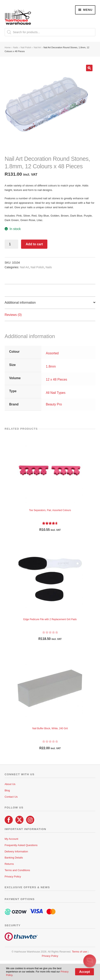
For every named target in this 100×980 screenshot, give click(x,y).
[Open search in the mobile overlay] (50, 32)
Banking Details (14, 858)
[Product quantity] (12, 244)
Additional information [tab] (20, 303)
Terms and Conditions (17, 870)
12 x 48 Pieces (57, 379)
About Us (10, 784)
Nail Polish (26, 47)
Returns (9, 864)
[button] (89, 68)
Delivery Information (16, 851)
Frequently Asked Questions (21, 845)
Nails (16, 47)
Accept (85, 972)
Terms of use (79, 952)
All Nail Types (56, 393)
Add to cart (34, 244)
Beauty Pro (54, 404)
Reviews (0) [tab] (13, 315)
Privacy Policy (13, 877)
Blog (7, 790)
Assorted (52, 353)
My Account (11, 839)
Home (8, 47)
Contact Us (11, 797)
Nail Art (37, 47)
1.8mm (51, 366)
